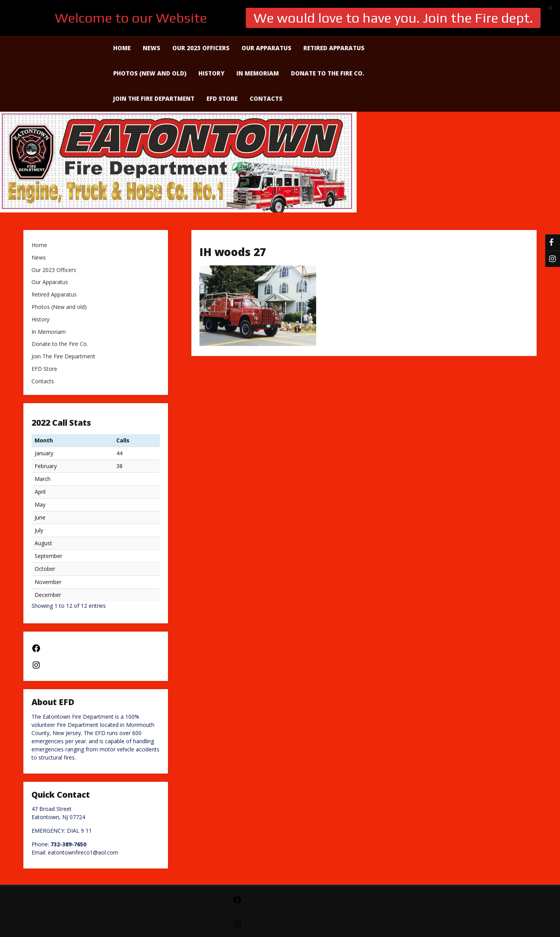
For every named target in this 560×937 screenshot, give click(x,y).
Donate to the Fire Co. (328, 37)
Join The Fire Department (154, 63)
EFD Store (222, 63)
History (211, 37)
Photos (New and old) (150, 37)
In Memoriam (258, 37)
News (39, 222)
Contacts (266, 63)
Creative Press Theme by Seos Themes (342, 927)
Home (39, 210)
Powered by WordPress (280, 914)
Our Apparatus (50, 247)
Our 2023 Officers (54, 234)
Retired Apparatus (54, 259)
